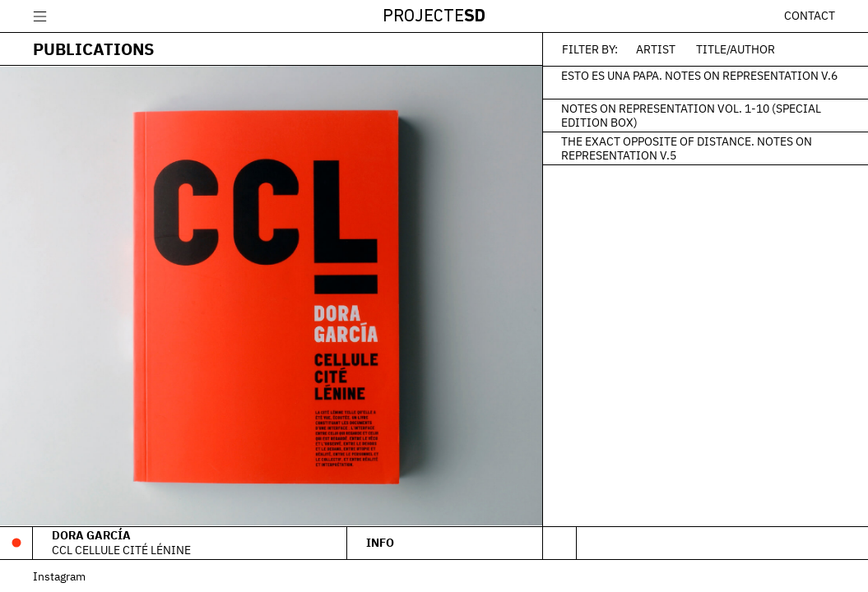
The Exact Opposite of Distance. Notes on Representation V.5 (687, 148)
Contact (810, 16)
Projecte (434, 17)
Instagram (59, 576)
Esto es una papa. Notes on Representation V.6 (699, 75)
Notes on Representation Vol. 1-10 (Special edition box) (691, 115)
